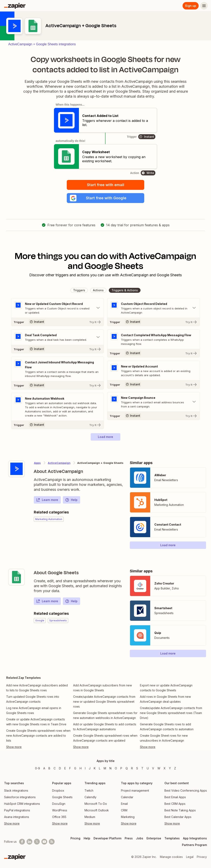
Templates (172, 838)
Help (71, 500)
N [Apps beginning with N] (110, 768)
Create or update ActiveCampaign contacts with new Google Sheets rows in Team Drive (36, 722)
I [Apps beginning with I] (85, 768)
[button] (105, 198)
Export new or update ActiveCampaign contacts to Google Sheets (166, 688)
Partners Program (194, 845)
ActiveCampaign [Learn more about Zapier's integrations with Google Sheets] (59, 463)
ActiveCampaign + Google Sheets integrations (42, 44)
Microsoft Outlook (97, 810)
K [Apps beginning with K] (95, 768)
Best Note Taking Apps (180, 810)
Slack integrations (16, 790)
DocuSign (59, 804)
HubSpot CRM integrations (22, 804)
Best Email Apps (175, 797)
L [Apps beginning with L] (100, 768)
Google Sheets (62, 797)
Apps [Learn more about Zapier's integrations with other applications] (37, 463)
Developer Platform (107, 838)
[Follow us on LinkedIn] (29, 842)
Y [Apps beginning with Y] (170, 768)
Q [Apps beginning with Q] (127, 768)
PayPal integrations (17, 810)
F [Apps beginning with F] (70, 768)
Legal (190, 857)
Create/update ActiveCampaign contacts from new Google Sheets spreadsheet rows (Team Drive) (171, 713)
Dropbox (58, 790)
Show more (12, 823)
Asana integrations (17, 817)
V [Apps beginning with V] (153, 768)
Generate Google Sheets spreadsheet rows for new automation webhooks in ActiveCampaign (105, 715)
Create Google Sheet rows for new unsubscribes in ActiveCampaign (164, 738)
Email (124, 804)
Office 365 (59, 817)
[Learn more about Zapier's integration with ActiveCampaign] (16, 469)
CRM (124, 810)
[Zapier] (15, 6)
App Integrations (195, 838)
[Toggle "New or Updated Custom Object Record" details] (57, 308)
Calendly (90, 797)
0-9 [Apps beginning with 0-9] (38, 768)
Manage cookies (171, 857)
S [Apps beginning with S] (137, 768)
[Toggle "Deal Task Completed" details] (57, 337)
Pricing (75, 838)
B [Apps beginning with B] (49, 768)
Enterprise (154, 838)
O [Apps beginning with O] (116, 768)
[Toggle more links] (39, 747)
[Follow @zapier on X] (37, 842)
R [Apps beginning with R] (132, 768)
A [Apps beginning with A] (44, 768)
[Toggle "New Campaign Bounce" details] (154, 402)
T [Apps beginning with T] (142, 768)
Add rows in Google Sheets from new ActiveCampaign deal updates (165, 699)
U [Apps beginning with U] (148, 768)
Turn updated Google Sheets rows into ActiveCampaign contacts (33, 699)
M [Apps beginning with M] (105, 768)
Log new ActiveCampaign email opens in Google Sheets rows (34, 710)
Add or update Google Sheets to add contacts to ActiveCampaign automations (105, 727)
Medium (90, 817)
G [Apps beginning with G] (75, 768)
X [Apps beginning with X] (165, 768)
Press (129, 838)
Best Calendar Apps (178, 817)
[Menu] (204, 6)
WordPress (60, 810)
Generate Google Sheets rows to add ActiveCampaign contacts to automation (167, 727)
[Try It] (57, 322)
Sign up (191, 6)
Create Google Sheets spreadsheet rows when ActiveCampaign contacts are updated (105, 738)
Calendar (127, 797)
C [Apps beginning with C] (55, 768)
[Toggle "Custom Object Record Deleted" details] (154, 308)
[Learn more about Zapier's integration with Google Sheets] (16, 577)
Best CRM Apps (175, 804)
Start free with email (106, 185)
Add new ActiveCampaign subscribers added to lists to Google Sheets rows (37, 688)
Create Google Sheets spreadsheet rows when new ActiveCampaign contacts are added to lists (38, 736)
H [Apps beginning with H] (81, 768)
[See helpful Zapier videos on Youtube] (44, 842)
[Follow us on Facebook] (22, 842)
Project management (135, 790)
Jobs (140, 838)
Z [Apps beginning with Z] (175, 768)
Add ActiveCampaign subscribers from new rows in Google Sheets (103, 688)
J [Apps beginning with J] (90, 768)
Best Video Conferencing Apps (186, 790)
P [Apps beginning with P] (121, 768)
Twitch (89, 790)
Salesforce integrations (20, 797)
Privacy (202, 857)
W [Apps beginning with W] (159, 768)
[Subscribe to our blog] (52, 842)
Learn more (47, 500)
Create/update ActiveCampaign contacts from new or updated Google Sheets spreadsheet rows (104, 702)
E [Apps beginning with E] (65, 768)
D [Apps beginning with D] (60, 768)
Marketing (128, 817)
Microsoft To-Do (96, 804)
